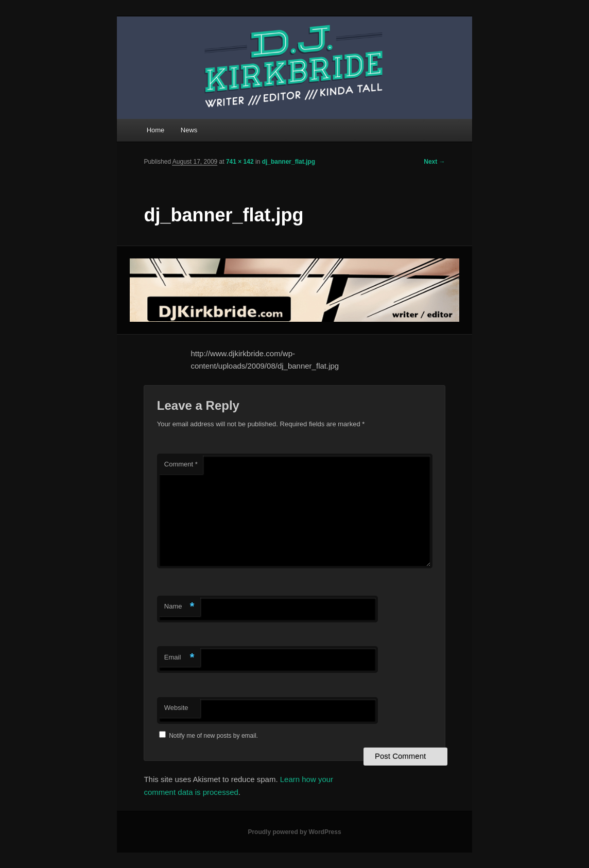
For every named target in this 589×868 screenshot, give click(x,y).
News (189, 130)
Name (179, 607)
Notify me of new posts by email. (213, 736)
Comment (181, 464)
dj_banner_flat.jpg (289, 162)
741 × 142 (240, 162)
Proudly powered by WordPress (294, 832)
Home (156, 130)
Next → (434, 162)
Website (176, 708)
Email (179, 658)
